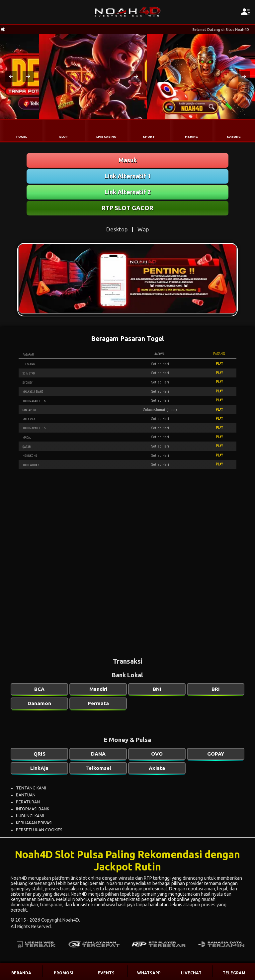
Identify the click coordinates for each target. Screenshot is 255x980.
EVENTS (106, 973)
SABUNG (234, 137)
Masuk (128, 160)
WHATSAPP (149, 973)
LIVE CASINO (106, 137)
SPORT (149, 137)
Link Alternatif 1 (128, 176)
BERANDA (21, 973)
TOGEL (21, 137)
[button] (11, 76)
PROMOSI (64, 973)
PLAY (219, 364)
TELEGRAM (234, 973)
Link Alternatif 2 (128, 192)
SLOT (64, 137)
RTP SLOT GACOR (127, 208)
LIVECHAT (191, 973)
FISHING (191, 137)
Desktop (117, 229)
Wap (143, 229)
